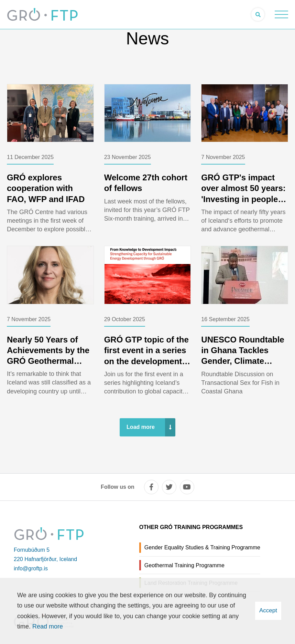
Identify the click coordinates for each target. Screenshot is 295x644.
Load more (141, 427)
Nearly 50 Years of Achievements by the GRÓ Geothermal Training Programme (48, 356)
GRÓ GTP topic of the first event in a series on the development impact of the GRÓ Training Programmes (147, 361)
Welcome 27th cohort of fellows (146, 183)
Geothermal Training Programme (184, 565)
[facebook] (151, 487)
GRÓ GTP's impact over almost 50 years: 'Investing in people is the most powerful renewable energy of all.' (244, 204)
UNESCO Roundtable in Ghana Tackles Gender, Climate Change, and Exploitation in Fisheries (243, 366)
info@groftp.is (31, 568)
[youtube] (187, 487)
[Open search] (258, 14)
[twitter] (169, 487)
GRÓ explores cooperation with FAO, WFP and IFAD (46, 188)
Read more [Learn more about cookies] (48, 626)
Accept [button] (268, 610)
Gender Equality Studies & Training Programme (202, 547)
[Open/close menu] (281, 14)
